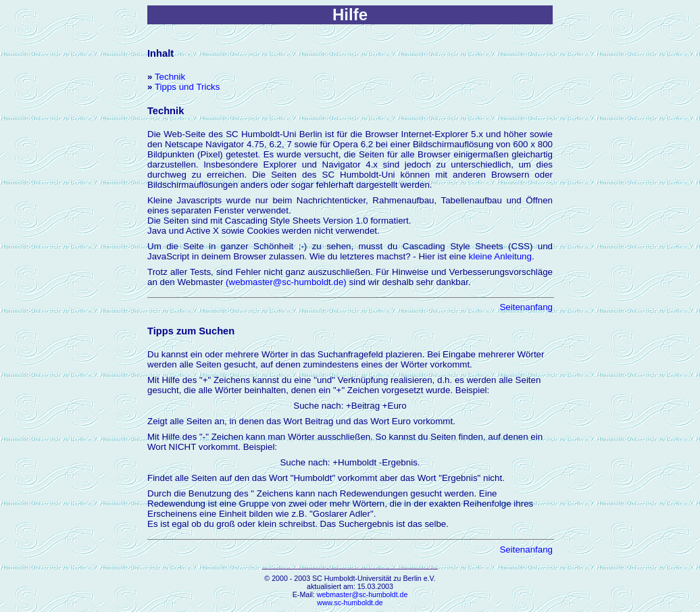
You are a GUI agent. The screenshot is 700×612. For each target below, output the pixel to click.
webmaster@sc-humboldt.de (362, 594)
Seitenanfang (526, 307)
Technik (170, 77)
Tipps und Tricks (187, 87)
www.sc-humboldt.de (350, 603)
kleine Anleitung (500, 256)
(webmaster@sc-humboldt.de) (286, 282)
